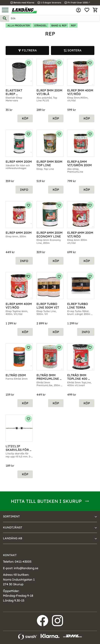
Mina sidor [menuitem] (78, 10)
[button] (5, 10)
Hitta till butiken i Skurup (46, 501)
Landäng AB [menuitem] (13, 538)
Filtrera (29, 50)
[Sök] (5, 18)
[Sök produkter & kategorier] (54, 18)
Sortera (74, 50)
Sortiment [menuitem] (11, 516)
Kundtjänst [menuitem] (13, 527)
